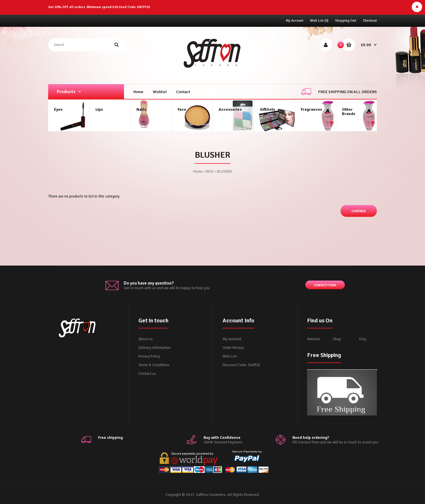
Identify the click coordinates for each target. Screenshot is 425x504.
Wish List (230, 356)
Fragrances (311, 109)
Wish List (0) (319, 21)
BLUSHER (224, 172)
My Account (295, 21)
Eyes (58, 109)
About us (146, 339)
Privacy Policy (149, 356)
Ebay (337, 339)
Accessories (230, 109)
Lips (99, 109)
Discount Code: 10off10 (241, 365)
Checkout (370, 21)
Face (182, 109)
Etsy (363, 339)
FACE (210, 172)
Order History (233, 348)
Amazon (314, 339)
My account (232, 339)
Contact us (147, 374)
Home (198, 172)
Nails (141, 109)
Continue (359, 211)
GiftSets (267, 109)
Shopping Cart (346, 21)
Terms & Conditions (154, 365)
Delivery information (155, 348)
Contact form (325, 286)
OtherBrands (349, 112)
